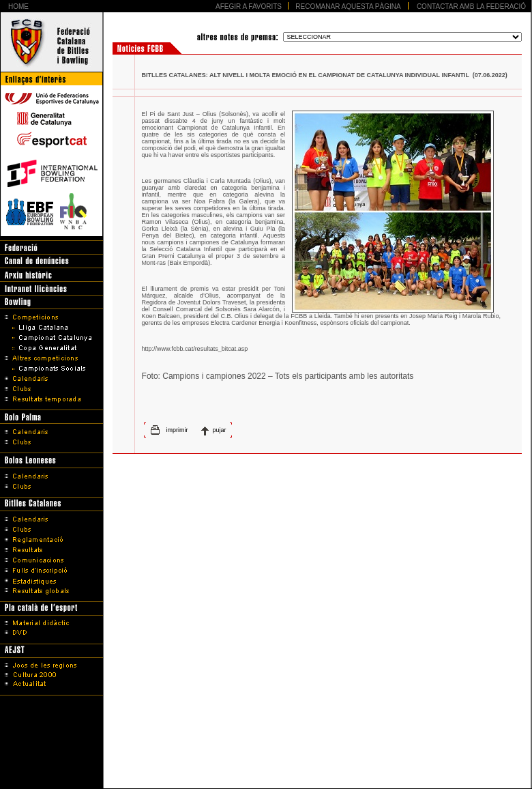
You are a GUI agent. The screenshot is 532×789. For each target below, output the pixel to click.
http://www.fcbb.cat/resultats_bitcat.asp (195, 349)
